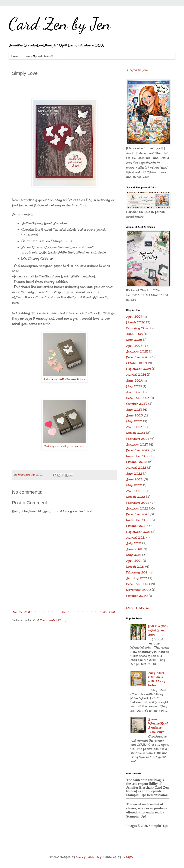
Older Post (108, 612)
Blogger (128, 857)
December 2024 (138, 357)
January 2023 (137, 445)
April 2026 (134, 317)
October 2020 (137, 596)
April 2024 (134, 392)
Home (15, 56)
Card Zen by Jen (60, 24)
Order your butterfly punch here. (64, 379)
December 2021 (137, 514)
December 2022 (138, 450)
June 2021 (134, 549)
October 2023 (137, 404)
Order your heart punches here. (64, 446)
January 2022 (137, 509)
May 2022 (134, 485)
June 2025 (134, 334)
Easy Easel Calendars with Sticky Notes (157, 679)
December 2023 (138, 398)
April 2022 (134, 491)
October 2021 (136, 526)
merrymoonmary (89, 857)
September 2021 (138, 532)
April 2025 (134, 346)
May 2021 (134, 555)
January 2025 (137, 352)
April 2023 (134, 427)
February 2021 (137, 572)
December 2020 (138, 584)
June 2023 (134, 415)
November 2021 (138, 520)
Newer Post (22, 612)
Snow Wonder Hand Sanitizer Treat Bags (158, 726)
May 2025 (134, 340)
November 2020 (139, 590)
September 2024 (139, 369)
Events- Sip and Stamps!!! (39, 56)
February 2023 (138, 439)
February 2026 (138, 328)
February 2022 (138, 503)
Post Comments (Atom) (49, 620)
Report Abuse (138, 608)
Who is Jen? (139, 70)
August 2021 (136, 538)
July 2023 (134, 410)
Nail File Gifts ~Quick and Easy (158, 630)
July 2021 (134, 543)
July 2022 (134, 474)
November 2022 (138, 456)
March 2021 (135, 567)
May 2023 (134, 421)
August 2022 (136, 468)
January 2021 (137, 578)
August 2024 (136, 375)
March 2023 (136, 433)
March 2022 (136, 497)
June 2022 (134, 479)
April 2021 (134, 561)
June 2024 (134, 381)
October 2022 (137, 462)
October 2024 (137, 363)
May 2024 (134, 386)
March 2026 (136, 322)
